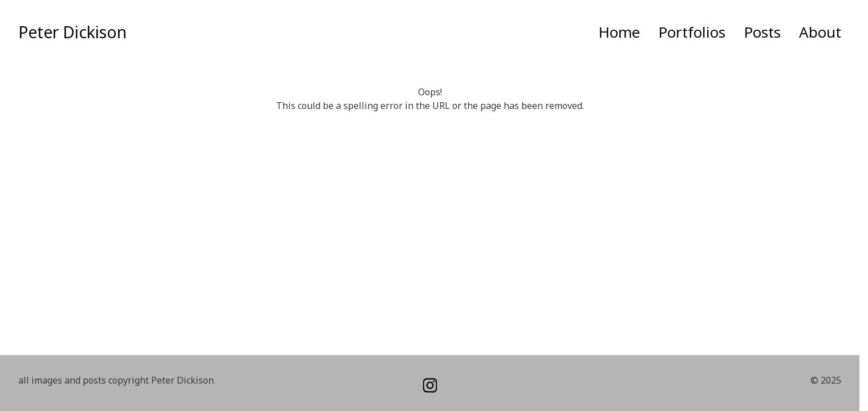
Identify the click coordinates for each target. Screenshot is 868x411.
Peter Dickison (72, 32)
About (820, 32)
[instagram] (430, 385)
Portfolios (692, 32)
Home (619, 32)
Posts (762, 32)
